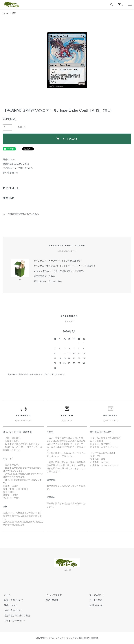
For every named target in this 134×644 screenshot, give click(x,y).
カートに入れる (67, 139)
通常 (15, 13)
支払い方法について (13, 610)
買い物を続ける (11, 173)
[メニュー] (129, 5)
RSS (48, 600)
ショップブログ (53, 595)
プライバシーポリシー (14, 621)
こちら (36, 214)
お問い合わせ (95, 605)
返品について (9, 159)
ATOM (55, 600)
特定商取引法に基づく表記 (16, 164)
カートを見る (95, 600)
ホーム (6, 13)
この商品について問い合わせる (18, 168)
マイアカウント (96, 595)
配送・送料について (13, 600)
